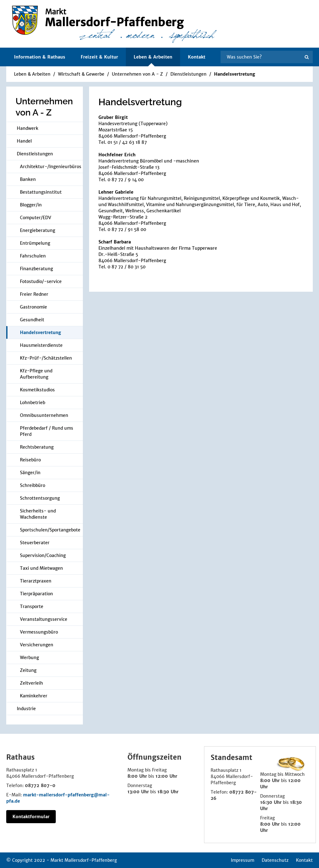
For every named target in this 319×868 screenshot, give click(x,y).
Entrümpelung (35, 243)
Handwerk (28, 128)
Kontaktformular (31, 817)
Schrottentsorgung (40, 498)
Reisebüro (30, 460)
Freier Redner (34, 294)
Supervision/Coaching (43, 555)
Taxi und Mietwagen (41, 568)
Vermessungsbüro (39, 632)
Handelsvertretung (235, 74)
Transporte (32, 606)
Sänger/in (30, 473)
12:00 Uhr (166, 776)
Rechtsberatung (37, 447)
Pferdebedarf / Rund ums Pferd (47, 431)
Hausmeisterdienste (41, 345)
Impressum (243, 860)
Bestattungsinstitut (41, 192)
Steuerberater (35, 543)
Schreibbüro (33, 485)
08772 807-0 (40, 785)
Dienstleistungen (188, 74)
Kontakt (197, 57)
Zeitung (28, 670)
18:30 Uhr (168, 792)
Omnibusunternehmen (44, 415)
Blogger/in (31, 205)
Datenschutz (275, 860)
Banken (28, 179)
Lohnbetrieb (33, 403)
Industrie (26, 709)
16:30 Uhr (271, 802)
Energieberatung (38, 230)
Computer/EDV (36, 218)
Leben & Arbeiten (32, 74)
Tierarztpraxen (36, 581)
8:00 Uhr (137, 776)
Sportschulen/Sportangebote (50, 530)
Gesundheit (32, 320)
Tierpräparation (36, 594)
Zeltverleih (31, 683)
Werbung (29, 658)
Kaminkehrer (34, 696)
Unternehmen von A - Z (137, 74)
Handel (24, 141)
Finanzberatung (36, 269)
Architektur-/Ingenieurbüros (51, 167)
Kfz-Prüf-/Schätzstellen (46, 358)
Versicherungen (37, 645)
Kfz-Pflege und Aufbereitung (36, 374)
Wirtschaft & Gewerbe (81, 74)
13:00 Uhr (138, 792)
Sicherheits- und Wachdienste (38, 514)
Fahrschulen (33, 256)
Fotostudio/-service (41, 281)
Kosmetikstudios (37, 390)
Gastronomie (33, 307)
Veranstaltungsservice (44, 619)
